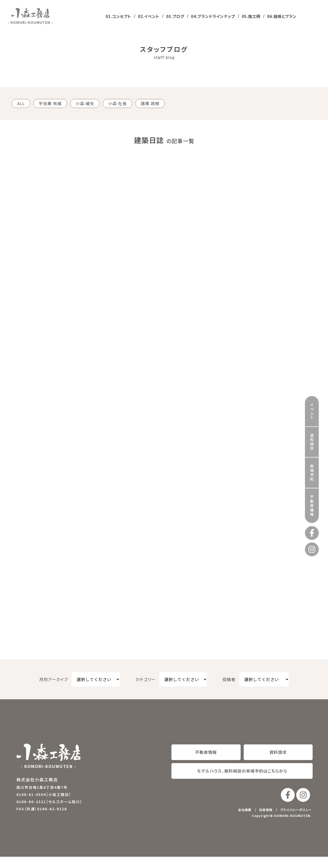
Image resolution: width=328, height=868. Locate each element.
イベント (312, 383)
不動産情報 (312, 478)
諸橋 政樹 (150, 103)
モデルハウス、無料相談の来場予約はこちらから (242, 782)
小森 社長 (117, 103)
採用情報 (266, 821)
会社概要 (245, 821)
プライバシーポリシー (296, 821)
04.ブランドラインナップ (213, 16)
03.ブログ (175, 16)
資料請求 (312, 414)
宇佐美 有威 (50, 103)
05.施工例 (251, 16)
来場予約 (312, 445)
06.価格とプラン (282, 16)
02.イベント (149, 16)
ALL (21, 103)
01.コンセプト (118, 16)
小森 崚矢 (85, 103)
